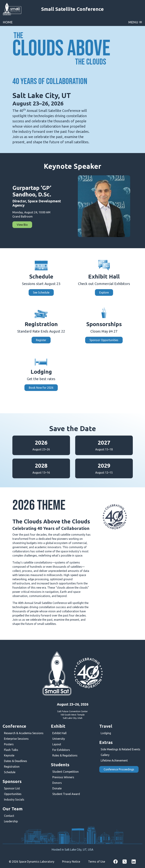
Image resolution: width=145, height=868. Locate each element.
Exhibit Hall (59, 733)
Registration (12, 767)
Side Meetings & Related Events (120, 749)
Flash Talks (11, 750)
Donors (57, 783)
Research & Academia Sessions (24, 733)
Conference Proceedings (119, 769)
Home (8, 22)
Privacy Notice (71, 862)
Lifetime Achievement (114, 760)
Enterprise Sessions (16, 739)
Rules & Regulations (65, 755)
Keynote (9, 755)
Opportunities (13, 794)
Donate (57, 788)
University (59, 739)
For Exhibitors (61, 750)
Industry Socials (14, 800)
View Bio (22, 225)
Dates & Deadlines (16, 761)
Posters (9, 744)
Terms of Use (97, 862)
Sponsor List (12, 788)
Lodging (106, 733)
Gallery (105, 755)
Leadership (11, 821)
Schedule (10, 772)
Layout (57, 744)
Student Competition (66, 772)
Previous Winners (63, 777)
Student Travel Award (66, 794)
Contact (9, 816)
